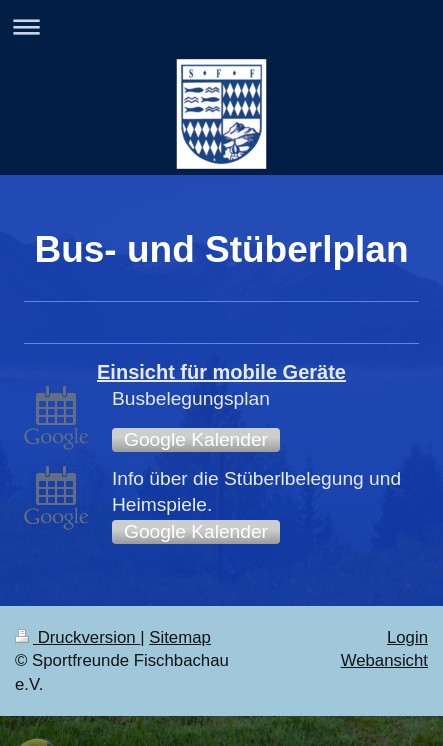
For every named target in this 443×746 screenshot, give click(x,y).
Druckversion (77, 637)
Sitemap (180, 637)
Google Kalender (196, 439)
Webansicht (384, 660)
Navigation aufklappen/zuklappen (221, 26)
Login (407, 637)
